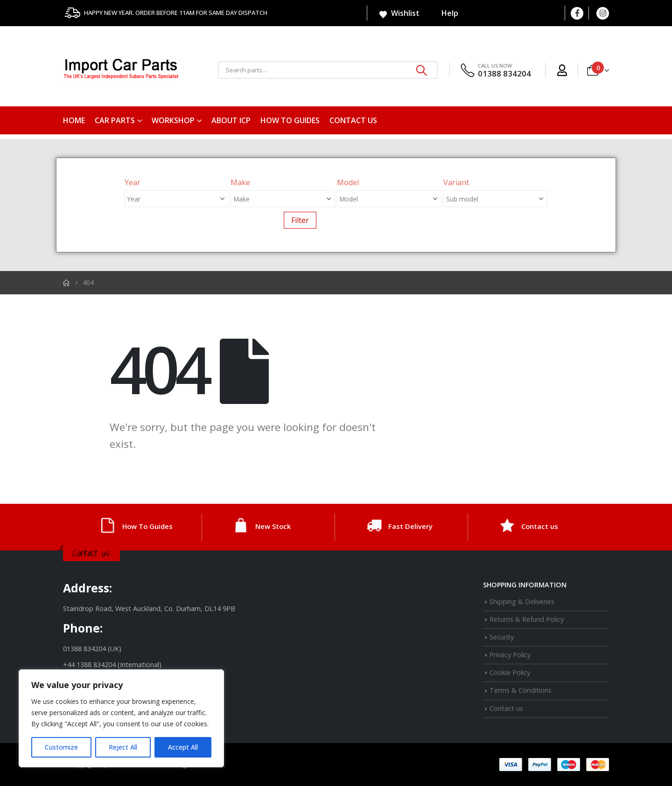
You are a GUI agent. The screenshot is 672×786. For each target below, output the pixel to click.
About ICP (231, 120)
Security (502, 637)
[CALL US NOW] (495, 70)
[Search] (422, 70)
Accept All (183, 747)
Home (74, 120)
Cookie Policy (510, 672)
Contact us (353, 120)
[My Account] (562, 70)
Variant (456, 182)
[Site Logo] (121, 70)
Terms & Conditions (521, 690)
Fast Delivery (410, 526)
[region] (121, 718)
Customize (61, 747)
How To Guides (290, 120)
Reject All (123, 747)
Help (444, 13)
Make (240, 182)
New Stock (273, 526)
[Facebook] (577, 13)
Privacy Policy (510, 655)
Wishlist (399, 14)
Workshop (173, 120)
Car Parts (115, 120)
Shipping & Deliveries (522, 602)
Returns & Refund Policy (527, 619)
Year (133, 182)
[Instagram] (603, 13)
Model (348, 182)
